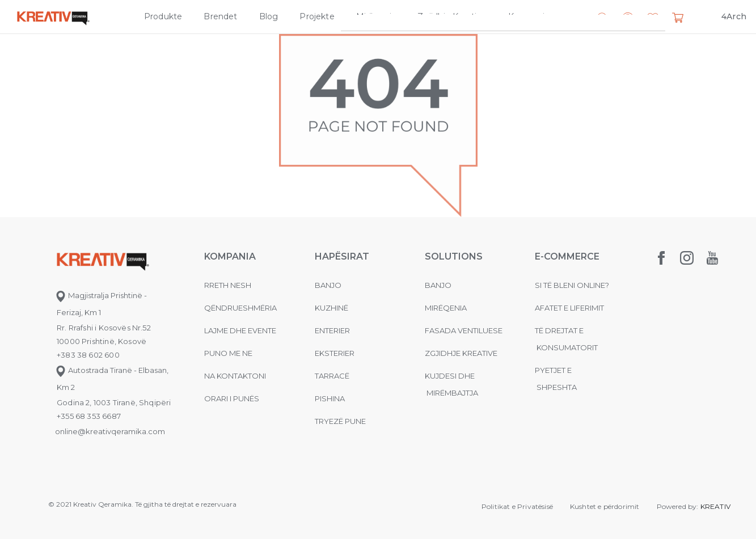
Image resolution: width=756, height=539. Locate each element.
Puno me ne (228, 353)
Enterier (332, 330)
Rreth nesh (228, 285)
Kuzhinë (331, 308)
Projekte (317, 16)
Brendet (220, 16)
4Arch (734, 16)
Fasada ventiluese (464, 330)
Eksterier (335, 353)
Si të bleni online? (572, 285)
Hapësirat (342, 256)
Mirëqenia (376, 16)
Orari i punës (232, 398)
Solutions (454, 256)
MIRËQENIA (446, 308)
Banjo (328, 285)
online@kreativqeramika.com (110, 431)
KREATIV (715, 506)
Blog (269, 16)
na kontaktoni (235, 376)
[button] (653, 19)
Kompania (529, 16)
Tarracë (332, 376)
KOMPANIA (230, 256)
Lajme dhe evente (240, 330)
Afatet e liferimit (569, 308)
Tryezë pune (340, 421)
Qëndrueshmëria (240, 308)
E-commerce (567, 256)
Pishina (330, 398)
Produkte (163, 16)
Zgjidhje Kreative (452, 16)
